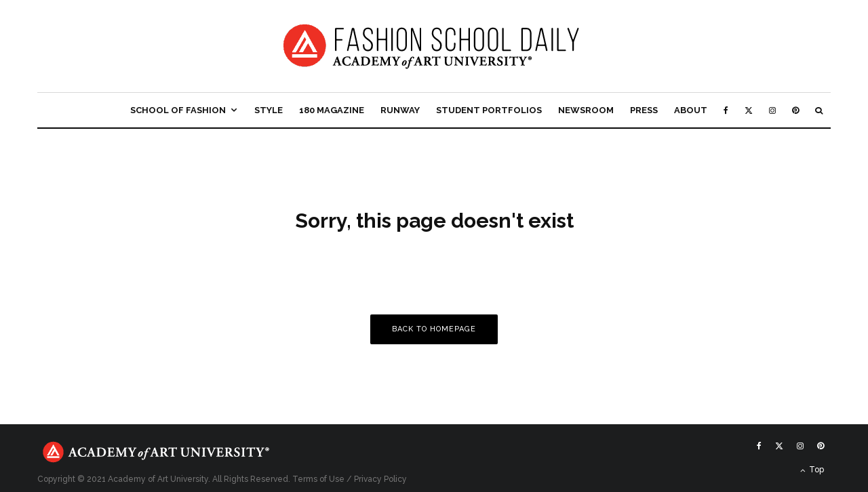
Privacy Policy (380, 479)
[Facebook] (726, 110)
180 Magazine (332, 110)
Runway (400, 110)
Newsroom (586, 110)
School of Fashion (178, 110)
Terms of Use (318, 479)
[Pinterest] (795, 110)
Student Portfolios (489, 110)
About (691, 110)
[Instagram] (772, 110)
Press (644, 110)
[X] (749, 110)
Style (269, 110)
